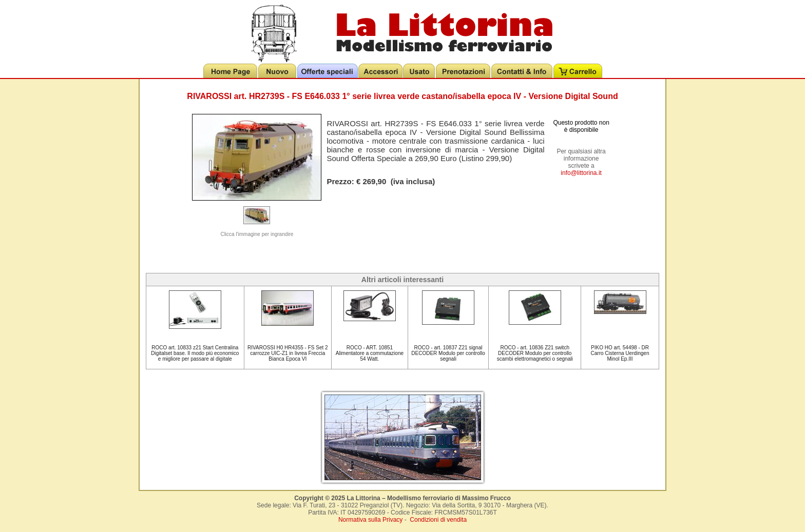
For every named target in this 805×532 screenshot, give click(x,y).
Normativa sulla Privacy (370, 520)
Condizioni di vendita (438, 520)
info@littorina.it (581, 173)
